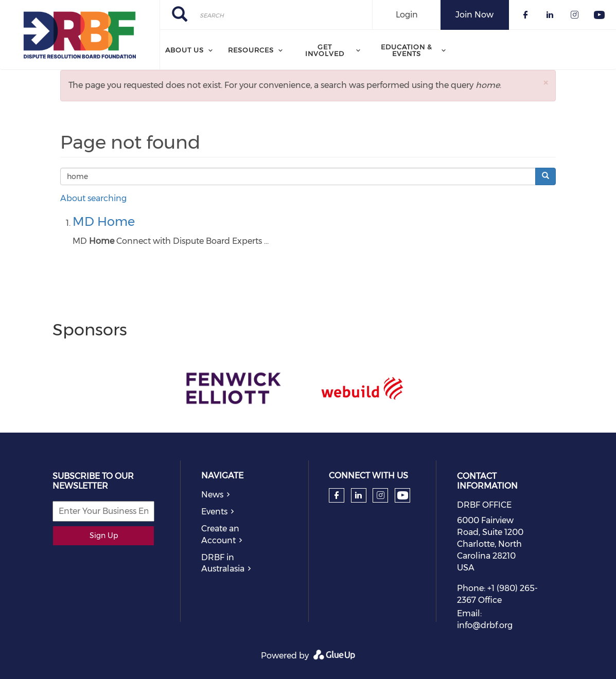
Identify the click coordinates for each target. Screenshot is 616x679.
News (212, 495)
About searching (93, 198)
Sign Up (104, 535)
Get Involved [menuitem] (325, 50)
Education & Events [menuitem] (407, 50)
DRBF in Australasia (223, 563)
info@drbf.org (485, 625)
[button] (545, 83)
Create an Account (220, 534)
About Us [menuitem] (184, 50)
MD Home (104, 221)
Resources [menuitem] (251, 50)
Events (214, 512)
